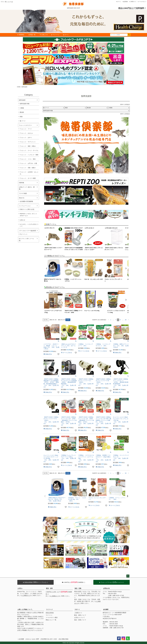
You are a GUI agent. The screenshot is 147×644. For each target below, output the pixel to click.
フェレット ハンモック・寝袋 (29, 155)
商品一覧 (32, 35)
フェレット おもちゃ (26, 133)
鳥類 (21, 117)
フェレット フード (26, 129)
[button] (108, 320)
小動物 (22, 108)
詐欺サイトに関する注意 (27, 209)
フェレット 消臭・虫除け (28, 168)
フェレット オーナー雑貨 (28, 178)
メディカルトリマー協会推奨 (27, 231)
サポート (77, 609)
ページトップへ (128, 576)
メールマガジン (142, 2)
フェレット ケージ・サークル (29, 150)
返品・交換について (80, 620)
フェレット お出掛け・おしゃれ (29, 173)
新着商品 (21, 35)
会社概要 (106, 609)
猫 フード (23, 121)
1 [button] (111, 320)
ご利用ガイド (133, 2)
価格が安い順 (53, 320)
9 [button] (120, 320)
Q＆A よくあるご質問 (33, 639)
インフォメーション (25, 206)
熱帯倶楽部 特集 (25, 104)
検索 (129, 35)
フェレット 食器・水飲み (28, 146)
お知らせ (22, 220)
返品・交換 (78, 588)
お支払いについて (79, 617)
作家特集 (21, 183)
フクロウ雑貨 (23, 193)
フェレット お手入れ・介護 (28, 163)
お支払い (20, 588)
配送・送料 (49, 588)
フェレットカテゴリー (25, 125)
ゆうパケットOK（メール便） (26, 240)
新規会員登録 (50, 613)
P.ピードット (24, 234)
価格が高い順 (61, 320)
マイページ (55, 35)
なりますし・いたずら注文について (29, 225)
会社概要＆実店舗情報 (26, 201)
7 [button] (116, 320)
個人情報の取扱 (64, 639)
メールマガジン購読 (52, 617)
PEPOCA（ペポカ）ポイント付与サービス (28, 215)
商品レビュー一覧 (51, 620)
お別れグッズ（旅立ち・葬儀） (27, 188)
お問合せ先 (106, 588)
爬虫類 (22, 112)
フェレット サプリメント (28, 142)
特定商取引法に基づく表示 (49, 639)
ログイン (119, 2)
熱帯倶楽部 (22, 100)
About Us (22, 198)
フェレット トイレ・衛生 (28, 159)
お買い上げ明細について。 (25, 609)
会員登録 (125, 2)
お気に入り (44, 35)
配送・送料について (80, 615)
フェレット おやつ (26, 137)
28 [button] (126, 320)
